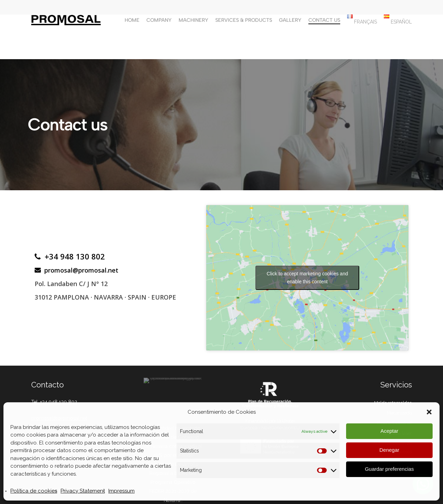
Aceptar (389, 431)
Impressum (121, 491)
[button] (429, 412)
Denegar (389, 450)
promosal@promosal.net (76, 270)
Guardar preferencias (389, 469)
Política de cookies (34, 491)
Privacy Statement (83, 491)
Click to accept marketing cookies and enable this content (307, 278)
